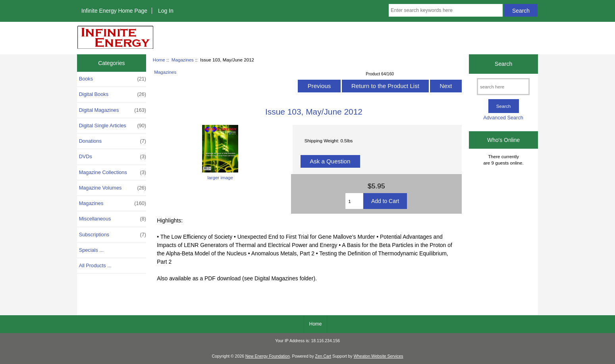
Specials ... (91, 250)
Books (113, 79)
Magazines (183, 60)
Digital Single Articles (113, 126)
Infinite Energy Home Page (114, 11)
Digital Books (113, 94)
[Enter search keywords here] (446, 10)
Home (159, 60)
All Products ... (95, 265)
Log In (166, 11)
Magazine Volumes (113, 188)
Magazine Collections (113, 172)
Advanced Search (503, 118)
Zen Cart (323, 356)
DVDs (113, 157)
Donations (113, 141)
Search (503, 64)
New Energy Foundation (268, 356)
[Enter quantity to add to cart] (354, 201)
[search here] (503, 87)
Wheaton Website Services (378, 356)
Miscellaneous (113, 219)
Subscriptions (113, 235)
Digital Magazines (113, 110)
